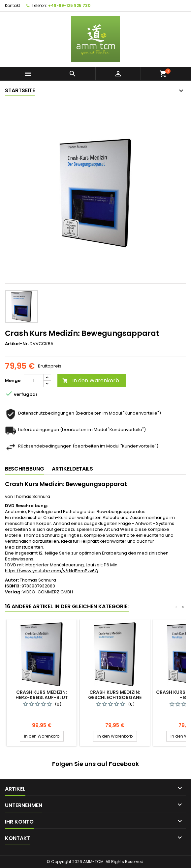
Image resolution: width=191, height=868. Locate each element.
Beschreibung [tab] (25, 469)
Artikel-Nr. (17, 344)
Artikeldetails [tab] (72, 469)
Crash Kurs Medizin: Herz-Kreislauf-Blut (42, 695)
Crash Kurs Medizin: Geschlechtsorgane (115, 695)
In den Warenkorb (91, 380)
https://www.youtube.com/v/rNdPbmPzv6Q (52, 571)
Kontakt (13, 5)
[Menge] (34, 381)
